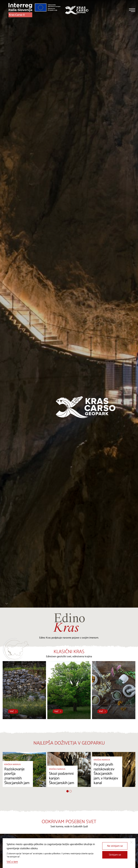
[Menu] (132, 10)
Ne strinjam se (115, 846)
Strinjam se (115, 855)
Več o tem (12, 862)
